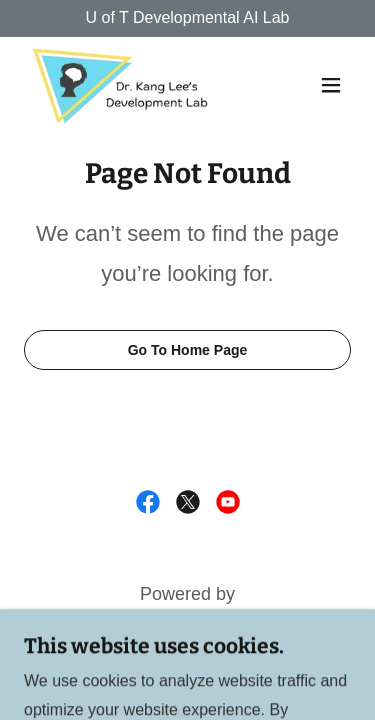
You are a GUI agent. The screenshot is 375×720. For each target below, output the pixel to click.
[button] (331, 85)
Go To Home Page (188, 350)
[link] (123, 85)
